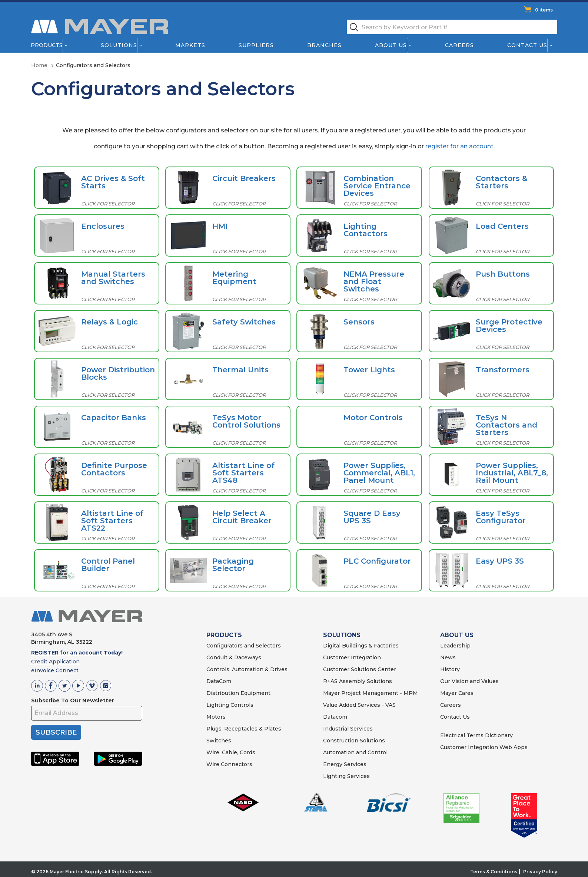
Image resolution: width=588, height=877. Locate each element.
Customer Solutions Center (360, 669)
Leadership (455, 646)
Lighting (218, 705)
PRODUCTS (224, 635)
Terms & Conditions (494, 872)
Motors (216, 717)
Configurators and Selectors (244, 646)
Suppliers (256, 45)
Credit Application (55, 662)
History (450, 669)
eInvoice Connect (55, 670)
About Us (391, 45)
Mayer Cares (457, 693)
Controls (241, 705)
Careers (459, 45)
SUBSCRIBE (56, 732)
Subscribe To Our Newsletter (73, 700)
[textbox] (452, 27)
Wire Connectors (229, 764)
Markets (190, 45)
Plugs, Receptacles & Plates (244, 729)
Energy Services (345, 764)
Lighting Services (346, 776)
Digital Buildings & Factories (361, 646)
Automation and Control (355, 752)
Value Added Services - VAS (359, 705)
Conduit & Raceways (234, 657)
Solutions (119, 45)
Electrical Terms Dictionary (476, 735)
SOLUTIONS (342, 635)
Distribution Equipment (238, 693)
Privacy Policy (540, 872)
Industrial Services (348, 729)
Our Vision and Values (469, 681)
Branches (324, 45)
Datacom (335, 717)
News (448, 657)
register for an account (459, 146)
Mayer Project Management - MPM (371, 693)
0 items (544, 10)
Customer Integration (352, 657)
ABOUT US (457, 635)
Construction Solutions (354, 741)
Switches (219, 741)
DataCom (219, 681)
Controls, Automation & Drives (247, 669)
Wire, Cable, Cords (231, 752)
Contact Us (527, 45)
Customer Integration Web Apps (484, 747)
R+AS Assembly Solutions (358, 681)
